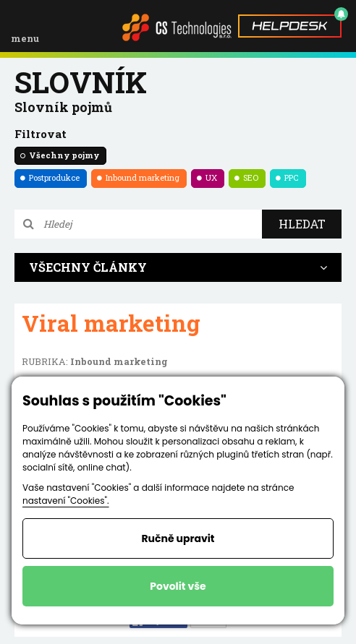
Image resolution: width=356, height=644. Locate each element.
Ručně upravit (178, 538)
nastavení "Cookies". (66, 501)
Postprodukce (54, 177)
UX (211, 177)
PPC (292, 177)
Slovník (81, 82)
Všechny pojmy (64, 155)
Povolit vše (178, 586)
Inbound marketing (143, 177)
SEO (251, 177)
